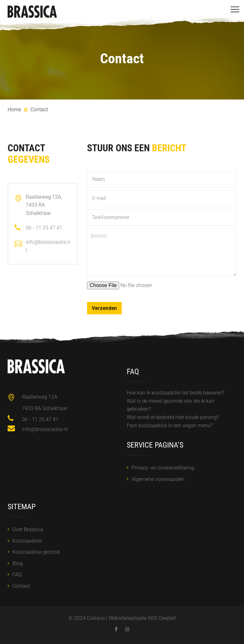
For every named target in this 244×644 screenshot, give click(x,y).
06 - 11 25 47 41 (44, 228)
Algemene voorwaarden (158, 479)
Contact (21, 586)
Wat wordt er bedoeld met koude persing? (173, 417)
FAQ (17, 575)
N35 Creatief (162, 618)
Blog (17, 563)
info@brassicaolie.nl (45, 429)
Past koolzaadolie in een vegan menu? (170, 425)
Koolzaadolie (27, 541)
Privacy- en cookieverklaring (163, 468)
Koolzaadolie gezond (36, 552)
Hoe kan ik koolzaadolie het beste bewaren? (176, 393)
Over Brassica (28, 529)
